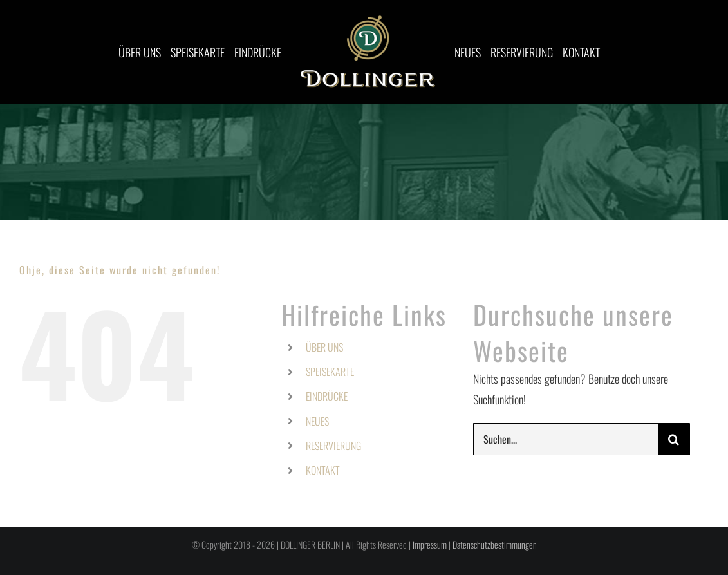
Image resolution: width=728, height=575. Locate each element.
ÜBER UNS (324, 347)
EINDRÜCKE (327, 396)
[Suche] (674, 439)
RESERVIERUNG (333, 446)
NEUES (317, 421)
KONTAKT (323, 470)
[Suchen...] (565, 439)
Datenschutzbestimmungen (495, 544)
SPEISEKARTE (330, 372)
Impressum (430, 544)
